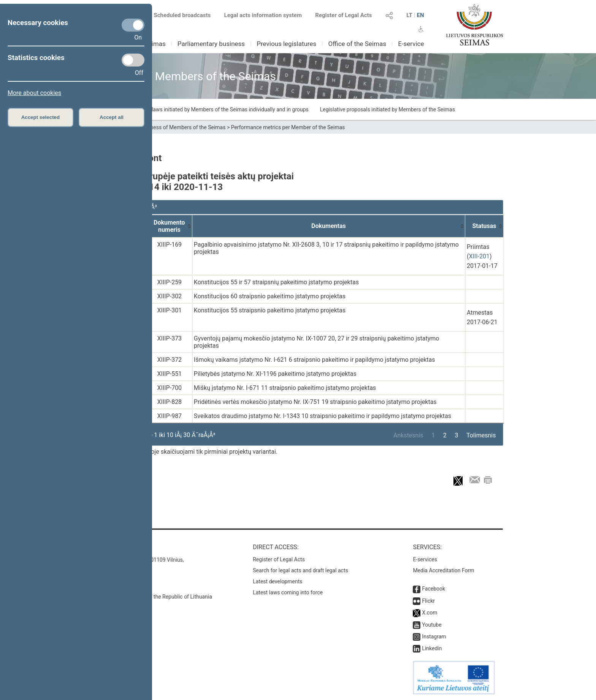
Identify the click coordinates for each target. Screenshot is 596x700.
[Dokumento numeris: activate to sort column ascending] (170, 226)
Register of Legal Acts (343, 15)
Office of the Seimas (357, 44)
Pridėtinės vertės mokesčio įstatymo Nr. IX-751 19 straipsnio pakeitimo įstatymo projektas (315, 402)
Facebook (434, 589)
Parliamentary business (211, 44)
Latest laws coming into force (288, 592)
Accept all (112, 117)
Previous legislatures (286, 44)
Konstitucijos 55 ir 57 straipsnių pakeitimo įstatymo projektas (276, 282)
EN (420, 15)
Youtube (432, 625)
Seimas (155, 44)
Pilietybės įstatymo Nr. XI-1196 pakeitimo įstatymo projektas (275, 374)
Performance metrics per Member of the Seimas (288, 127)
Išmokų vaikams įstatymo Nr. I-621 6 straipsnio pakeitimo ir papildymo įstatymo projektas (315, 360)
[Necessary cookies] (133, 25)
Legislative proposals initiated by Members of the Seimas (388, 109)
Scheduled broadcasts (178, 15)
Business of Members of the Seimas (183, 127)
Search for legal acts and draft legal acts (300, 570)
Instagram (434, 637)
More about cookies (34, 93)
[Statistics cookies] (133, 60)
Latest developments (277, 581)
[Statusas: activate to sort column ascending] (484, 226)
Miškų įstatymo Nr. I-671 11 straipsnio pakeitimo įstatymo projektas (285, 388)
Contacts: (109, 547)
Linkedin (432, 648)
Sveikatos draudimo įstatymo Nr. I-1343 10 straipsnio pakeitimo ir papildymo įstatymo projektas (323, 416)
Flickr (428, 601)
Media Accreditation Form (443, 570)
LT (409, 15)
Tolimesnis (481, 435)
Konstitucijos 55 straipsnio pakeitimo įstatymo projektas (270, 310)
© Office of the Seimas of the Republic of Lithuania (152, 597)
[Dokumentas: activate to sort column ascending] (329, 226)
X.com (430, 613)
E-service (411, 44)
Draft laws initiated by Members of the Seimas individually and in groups (224, 109)
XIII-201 (479, 256)
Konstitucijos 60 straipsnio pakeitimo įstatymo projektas (270, 296)
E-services (425, 559)
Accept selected (41, 117)
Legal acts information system (263, 15)
